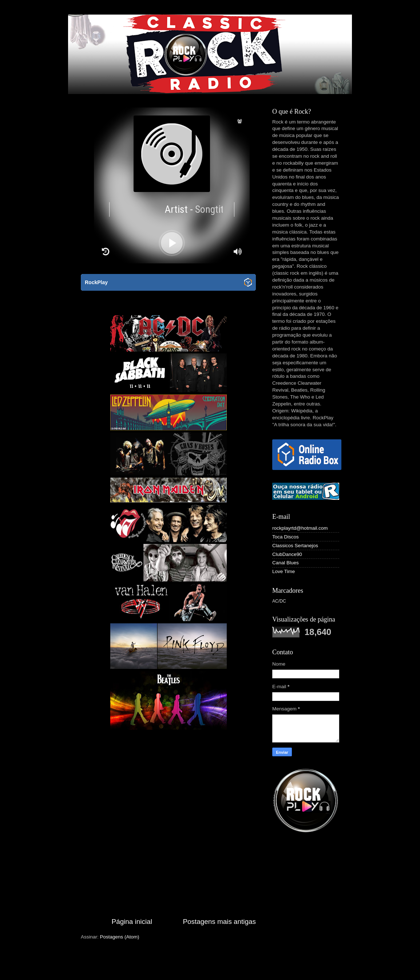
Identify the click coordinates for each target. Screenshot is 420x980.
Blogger (305, 966)
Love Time (284, 571)
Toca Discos (286, 537)
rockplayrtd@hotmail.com (300, 528)
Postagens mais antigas (219, 922)
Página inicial (132, 922)
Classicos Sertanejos (295, 546)
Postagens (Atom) (120, 937)
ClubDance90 (287, 554)
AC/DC (279, 601)
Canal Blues (286, 563)
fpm (258, 966)
